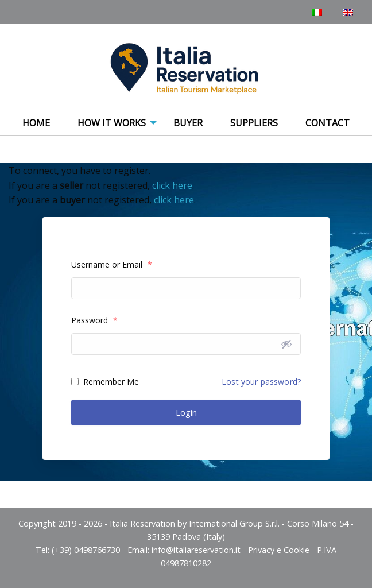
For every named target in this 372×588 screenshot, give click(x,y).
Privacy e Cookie (279, 550)
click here (172, 185)
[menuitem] (36, 123)
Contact (328, 123)
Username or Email (112, 264)
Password (94, 320)
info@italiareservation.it (196, 550)
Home (36, 123)
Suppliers (254, 123)
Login (186, 412)
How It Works (112, 123)
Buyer (188, 123)
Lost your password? (261, 382)
